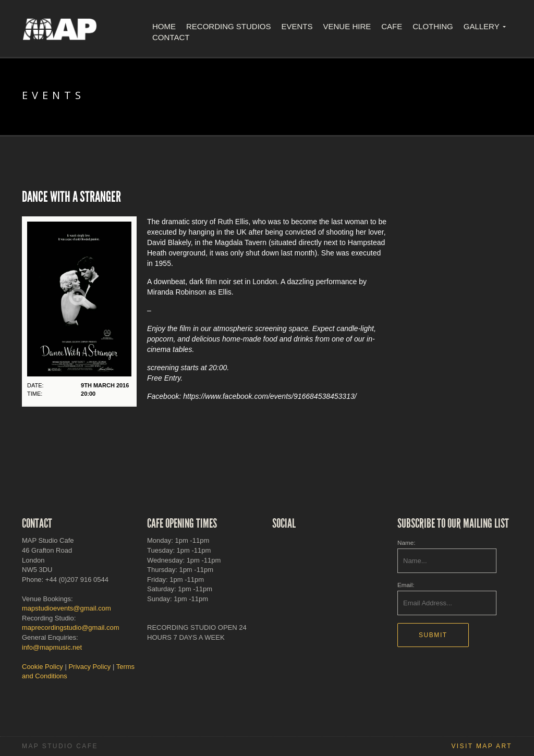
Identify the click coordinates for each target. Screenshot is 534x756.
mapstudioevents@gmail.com (66, 608)
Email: (406, 585)
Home (164, 26)
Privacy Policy (89, 667)
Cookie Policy (43, 667)
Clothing (433, 26)
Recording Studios (229, 26)
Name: (406, 542)
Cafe (392, 26)
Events (297, 26)
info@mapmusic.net (52, 647)
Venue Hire (347, 26)
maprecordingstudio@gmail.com (71, 627)
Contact (171, 37)
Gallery (482, 26)
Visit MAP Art (482, 746)
